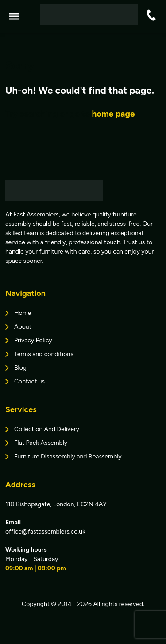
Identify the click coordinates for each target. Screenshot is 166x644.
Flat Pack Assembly (41, 443)
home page (113, 114)
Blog (20, 368)
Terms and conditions (44, 354)
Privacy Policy (33, 340)
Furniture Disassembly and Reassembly (68, 456)
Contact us (29, 381)
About (23, 327)
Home (23, 313)
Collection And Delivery (47, 429)
